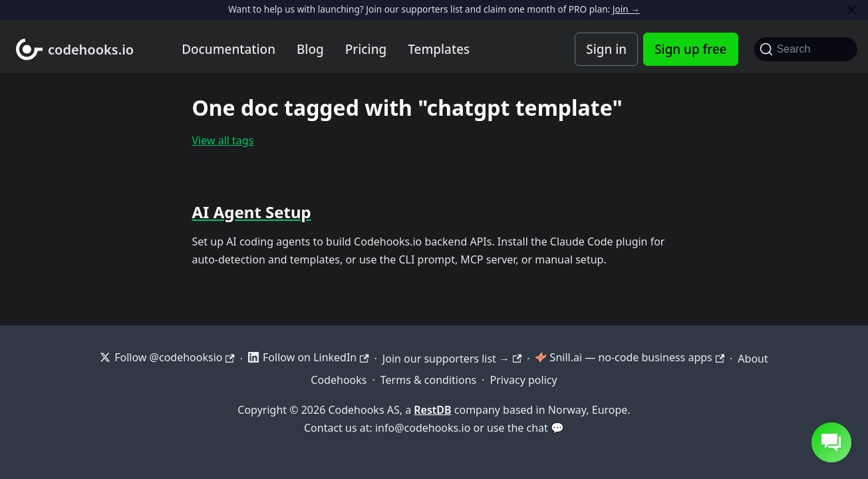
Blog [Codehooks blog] (310, 49)
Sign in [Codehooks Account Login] (606, 49)
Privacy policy (524, 380)
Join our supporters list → (452, 359)
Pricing (366, 49)
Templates (439, 49)
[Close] (851, 10)
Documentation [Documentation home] (228, 49)
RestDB (432, 410)
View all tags (223, 140)
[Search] (806, 49)
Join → (626, 9)
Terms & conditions (428, 380)
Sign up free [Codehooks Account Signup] (690, 49)
